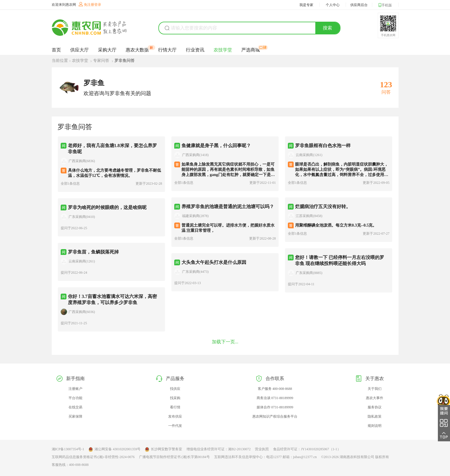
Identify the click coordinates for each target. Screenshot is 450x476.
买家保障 (75, 416)
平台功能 (75, 398)
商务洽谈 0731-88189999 (275, 398)
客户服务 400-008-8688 (275, 389)
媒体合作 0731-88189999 (275, 407)
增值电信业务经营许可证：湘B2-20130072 (218, 449)
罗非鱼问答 (125, 61)
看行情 (175, 407)
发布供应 (175, 416)
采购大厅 (107, 50)
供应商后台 (359, 5)
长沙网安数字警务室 (163, 449)
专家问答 (102, 61)
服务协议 (375, 407)
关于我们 (375, 389)
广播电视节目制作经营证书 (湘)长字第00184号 (174, 457)
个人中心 (333, 5)
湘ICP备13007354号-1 (68, 449)
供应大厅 (79, 50)
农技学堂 (223, 50)
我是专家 (306, 5)
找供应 (175, 389)
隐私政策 (375, 416)
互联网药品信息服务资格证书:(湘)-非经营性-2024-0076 (93, 457)
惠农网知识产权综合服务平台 (275, 416)
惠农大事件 (375, 398)
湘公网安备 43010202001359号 (114, 449)
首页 (56, 50)
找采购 (175, 398)
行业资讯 (195, 50)
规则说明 (375, 426)
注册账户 (75, 389)
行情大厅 (167, 50)
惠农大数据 (137, 50)
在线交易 (75, 407)
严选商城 (251, 50)
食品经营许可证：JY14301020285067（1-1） (307, 449)
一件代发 (175, 426)
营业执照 (262, 449)
